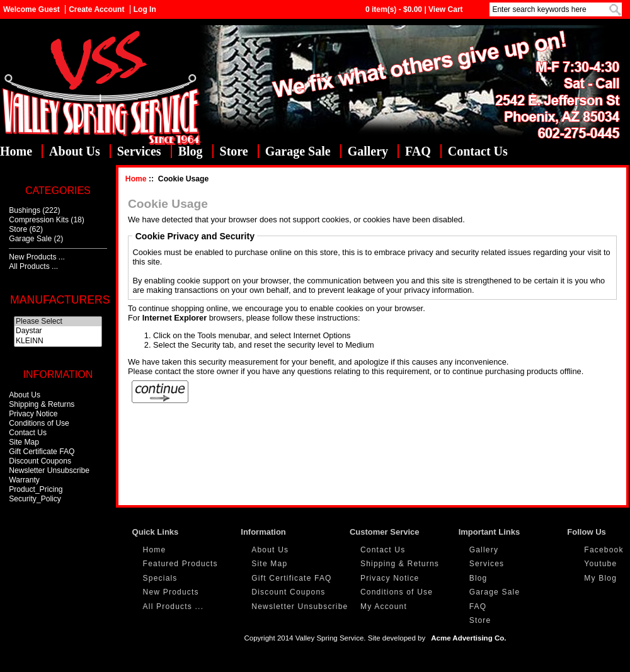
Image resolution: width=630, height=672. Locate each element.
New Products (171, 592)
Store (234, 151)
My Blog (600, 578)
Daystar (58, 331)
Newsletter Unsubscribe (49, 470)
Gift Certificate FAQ (42, 452)
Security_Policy (35, 499)
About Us (75, 151)
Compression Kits (39, 220)
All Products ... (33, 266)
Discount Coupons (40, 461)
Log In (145, 9)
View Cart (445, 9)
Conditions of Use (39, 423)
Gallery (368, 151)
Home (16, 151)
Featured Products (180, 564)
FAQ (418, 151)
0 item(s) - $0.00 (394, 9)
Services (139, 151)
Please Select (58, 322)
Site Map (24, 442)
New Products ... (37, 257)
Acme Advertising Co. (468, 638)
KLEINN (58, 341)
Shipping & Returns (42, 404)
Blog (191, 151)
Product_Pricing (36, 489)
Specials (160, 578)
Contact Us (478, 151)
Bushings (25, 210)
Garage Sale (298, 151)
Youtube (600, 564)
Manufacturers (60, 300)
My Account (384, 607)
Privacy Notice (33, 414)
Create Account (96, 9)
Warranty (24, 480)
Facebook (604, 550)
